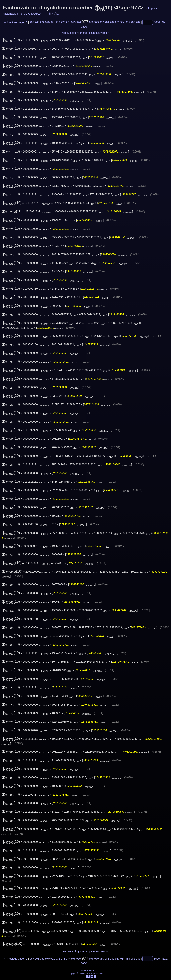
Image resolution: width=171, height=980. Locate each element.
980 (102, 22)
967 (32, 22)
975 (73, 22)
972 (58, 22)
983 (117, 22)
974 (68, 22)
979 (96, 22)
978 (91, 22)
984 (122, 22)
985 (128, 22)
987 (138, 22)
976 (79, 22)
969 (42, 22)
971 (53, 22)
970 (48, 22)
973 (63, 22)
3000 (157, 22)
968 (37, 22)
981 (107, 22)
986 (133, 22)
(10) (11, 40)
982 (112, 22)
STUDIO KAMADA (31, 14)
